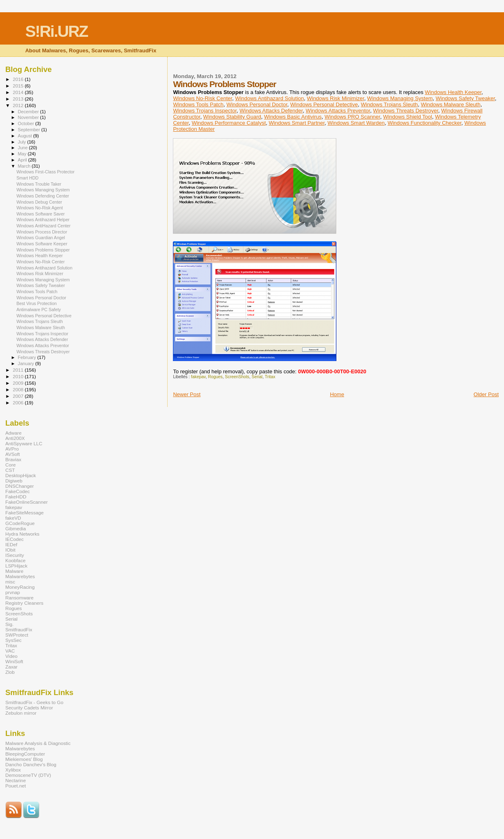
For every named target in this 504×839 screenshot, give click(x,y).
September (30, 130)
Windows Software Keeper (42, 244)
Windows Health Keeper (453, 92)
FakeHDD (16, 497)
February (28, 357)
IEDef (11, 544)
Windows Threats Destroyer (406, 111)
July (23, 142)
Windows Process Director (42, 232)
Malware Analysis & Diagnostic (38, 743)
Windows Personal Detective (324, 104)
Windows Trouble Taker (39, 184)
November (29, 117)
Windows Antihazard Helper (43, 220)
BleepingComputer (25, 754)
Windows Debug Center (39, 202)
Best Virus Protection (37, 303)
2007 (19, 396)
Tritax (270, 377)
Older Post (486, 394)
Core (10, 465)
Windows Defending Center (43, 196)
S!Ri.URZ (57, 31)
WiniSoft (14, 661)
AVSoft (13, 454)
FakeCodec (18, 491)
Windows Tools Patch (198, 104)
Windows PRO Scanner (352, 117)
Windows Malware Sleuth (450, 104)
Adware (13, 433)
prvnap (13, 592)
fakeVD (13, 518)
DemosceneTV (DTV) (28, 775)
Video (11, 656)
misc (10, 582)
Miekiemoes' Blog (24, 759)
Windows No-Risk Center (203, 98)
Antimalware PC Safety (39, 310)
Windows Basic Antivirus (293, 117)
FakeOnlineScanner (27, 502)
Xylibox (13, 770)
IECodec (15, 539)
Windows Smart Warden (356, 123)
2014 (19, 92)
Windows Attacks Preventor (338, 111)
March (25, 166)
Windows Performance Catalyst (229, 123)
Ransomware (19, 598)
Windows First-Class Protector (45, 172)
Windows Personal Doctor (257, 104)
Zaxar (11, 667)
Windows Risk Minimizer (336, 98)
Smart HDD (27, 178)
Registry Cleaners (24, 603)
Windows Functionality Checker (424, 123)
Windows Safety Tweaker (465, 98)
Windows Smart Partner (297, 123)
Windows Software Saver (40, 214)
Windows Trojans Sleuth (389, 104)
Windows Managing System (400, 98)
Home (337, 394)
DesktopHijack (21, 475)
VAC (10, 651)
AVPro (12, 449)
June (24, 148)
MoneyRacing (20, 587)
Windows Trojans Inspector (205, 111)
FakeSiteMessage (25, 513)
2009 (19, 383)
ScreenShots (237, 377)
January (27, 363)
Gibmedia (16, 528)
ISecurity (15, 555)
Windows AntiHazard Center (43, 226)
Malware (14, 571)
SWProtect (17, 635)
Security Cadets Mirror (29, 708)
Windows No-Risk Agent (39, 208)
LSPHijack (16, 566)
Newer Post (187, 394)
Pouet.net (16, 786)
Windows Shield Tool (408, 117)
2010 (19, 376)
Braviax (13, 459)
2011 (19, 370)
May (23, 154)
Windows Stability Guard (232, 117)
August (26, 136)
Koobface (16, 560)
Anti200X (15, 438)
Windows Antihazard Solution (269, 98)
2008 (19, 389)
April (23, 160)
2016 (19, 79)
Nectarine (16, 780)
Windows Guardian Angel (41, 238)
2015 (19, 86)
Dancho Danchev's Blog (31, 764)
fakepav (198, 377)
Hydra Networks (22, 534)
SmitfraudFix (19, 629)
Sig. (9, 624)
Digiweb (14, 481)
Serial (257, 377)
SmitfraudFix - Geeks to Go (34, 702)
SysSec (13, 640)
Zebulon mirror (21, 713)
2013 (19, 99)
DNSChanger (20, 486)
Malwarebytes (20, 576)
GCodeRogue (20, 523)
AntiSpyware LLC (24, 443)
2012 (19, 105)
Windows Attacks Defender (271, 111)
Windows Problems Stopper (43, 250)
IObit (10, 550)
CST (10, 470)
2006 (19, 403)
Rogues (215, 377)
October (27, 123)
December (29, 112)
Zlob (10, 672)
